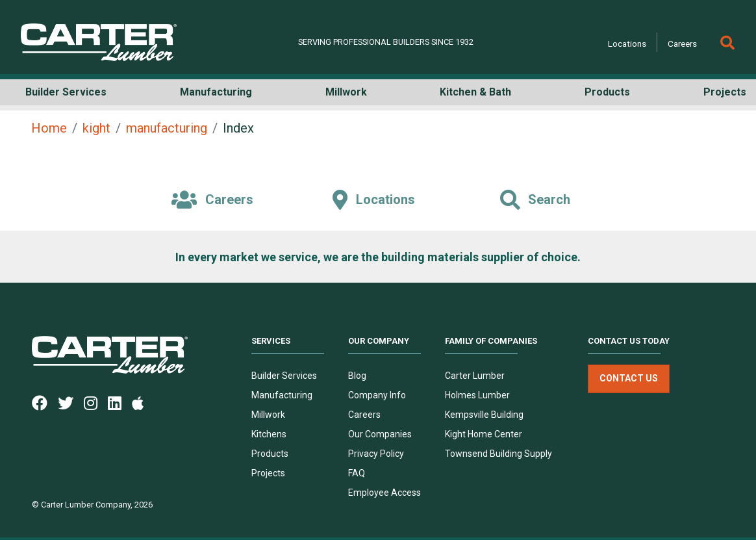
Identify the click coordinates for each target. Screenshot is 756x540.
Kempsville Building (484, 415)
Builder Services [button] (66, 92)
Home (49, 128)
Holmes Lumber (477, 395)
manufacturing (167, 128)
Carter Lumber (475, 376)
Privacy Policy (376, 454)
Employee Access (384, 493)
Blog (357, 376)
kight (96, 128)
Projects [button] (725, 92)
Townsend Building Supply (498, 454)
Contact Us (629, 379)
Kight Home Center (484, 434)
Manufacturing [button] (216, 92)
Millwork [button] (346, 92)
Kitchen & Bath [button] (475, 92)
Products (270, 454)
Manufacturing (282, 395)
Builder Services (284, 376)
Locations (627, 44)
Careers (682, 44)
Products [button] (607, 92)
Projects (268, 473)
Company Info (377, 395)
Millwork (268, 415)
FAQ (357, 473)
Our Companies (380, 434)
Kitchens (269, 434)
